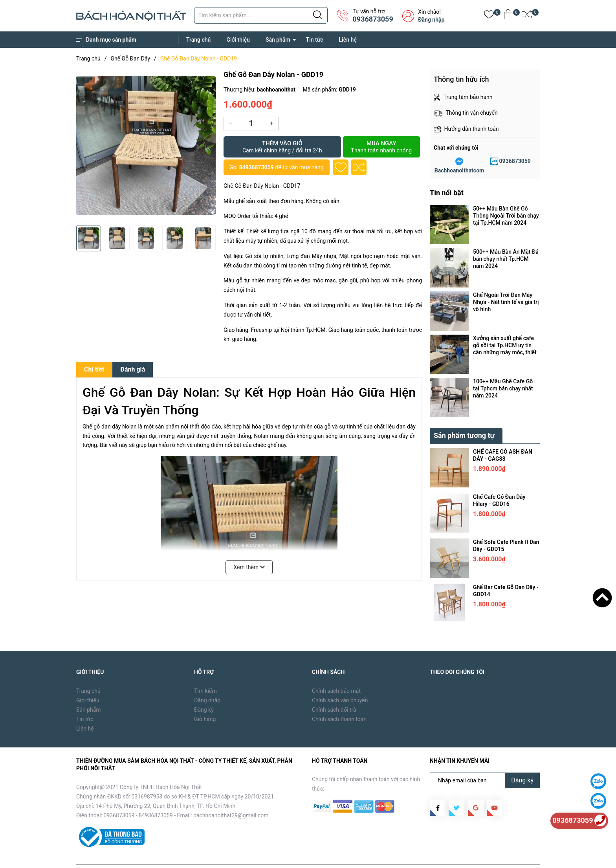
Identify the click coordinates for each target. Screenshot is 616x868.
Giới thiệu (238, 40)
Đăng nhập (431, 20)
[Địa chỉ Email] (485, 762)
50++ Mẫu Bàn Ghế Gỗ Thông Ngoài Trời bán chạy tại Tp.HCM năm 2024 (506, 216)
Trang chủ (198, 40)
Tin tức (315, 40)
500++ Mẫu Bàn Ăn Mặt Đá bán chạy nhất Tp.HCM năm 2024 (506, 259)
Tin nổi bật (447, 193)
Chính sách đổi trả (334, 692)
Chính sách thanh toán (339, 701)
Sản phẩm (278, 40)
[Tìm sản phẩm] (261, 15)
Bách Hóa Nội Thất (143, 856)
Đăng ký (204, 692)
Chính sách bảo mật (336, 673)
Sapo (202, 856)
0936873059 (373, 19)
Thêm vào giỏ (282, 147)
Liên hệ (348, 40)
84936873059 (256, 167)
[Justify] (318, 15)
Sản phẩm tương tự (464, 417)
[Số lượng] (251, 124)
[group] (146, 145)
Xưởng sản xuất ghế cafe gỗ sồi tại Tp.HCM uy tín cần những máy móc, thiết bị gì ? (505, 345)
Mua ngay (381, 147)
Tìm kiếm (205, 673)
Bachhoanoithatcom (459, 170)
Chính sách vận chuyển (340, 682)
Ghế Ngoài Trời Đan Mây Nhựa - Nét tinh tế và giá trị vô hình (506, 302)
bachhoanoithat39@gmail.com (231, 797)
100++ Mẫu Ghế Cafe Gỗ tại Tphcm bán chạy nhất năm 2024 (503, 388)
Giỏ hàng (205, 701)
